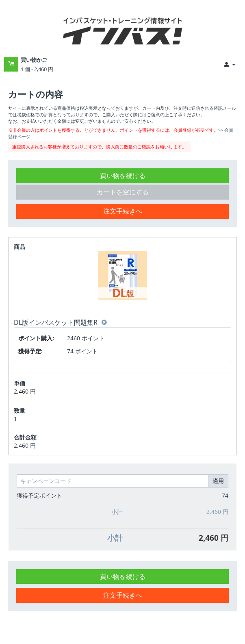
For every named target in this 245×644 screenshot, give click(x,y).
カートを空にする (123, 192)
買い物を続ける (123, 176)
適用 (218, 481)
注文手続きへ (123, 211)
